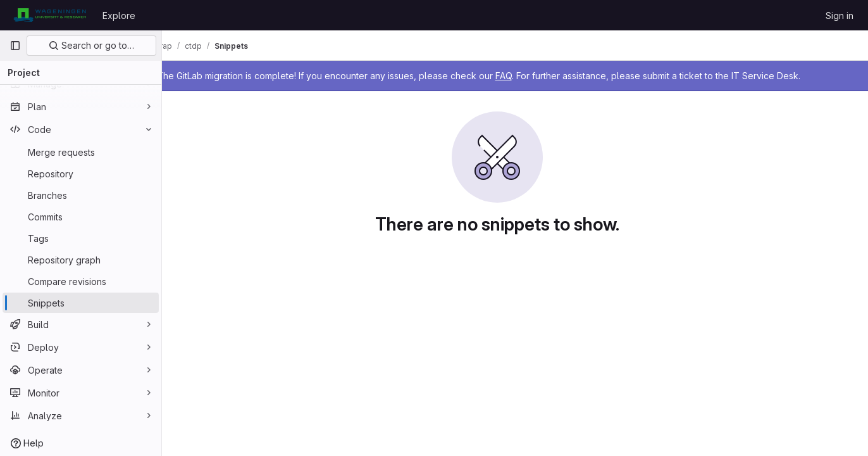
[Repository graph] (81, 260)
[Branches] (81, 195)
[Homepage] (50, 15)
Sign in (840, 16)
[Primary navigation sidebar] (15, 46)
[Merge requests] (81, 152)
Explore (119, 16)
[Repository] (81, 174)
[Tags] (81, 238)
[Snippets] (81, 303)
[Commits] (81, 217)
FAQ (539, 76)
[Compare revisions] (81, 281)
